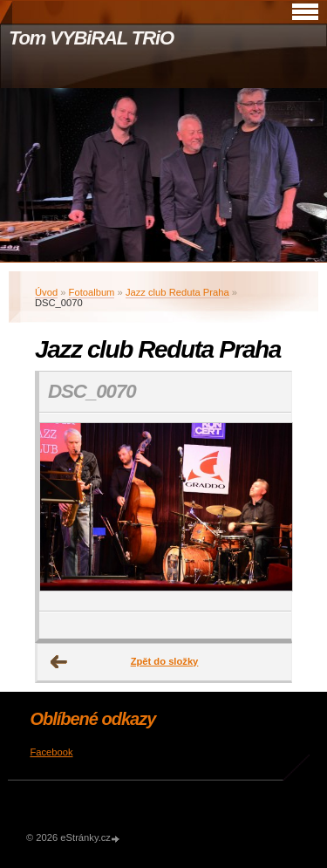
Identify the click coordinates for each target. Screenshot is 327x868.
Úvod (46, 292)
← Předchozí (59, 662)
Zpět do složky (165, 661)
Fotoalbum (92, 292)
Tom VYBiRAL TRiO (91, 38)
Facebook (51, 752)
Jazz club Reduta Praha (177, 292)
